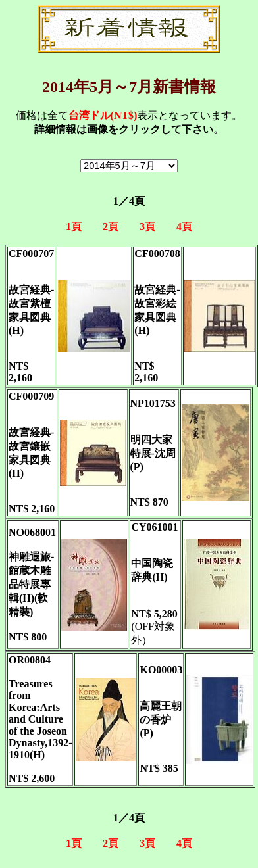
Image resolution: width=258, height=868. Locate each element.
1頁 (74, 227)
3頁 (147, 227)
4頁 (184, 227)
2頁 (111, 227)
